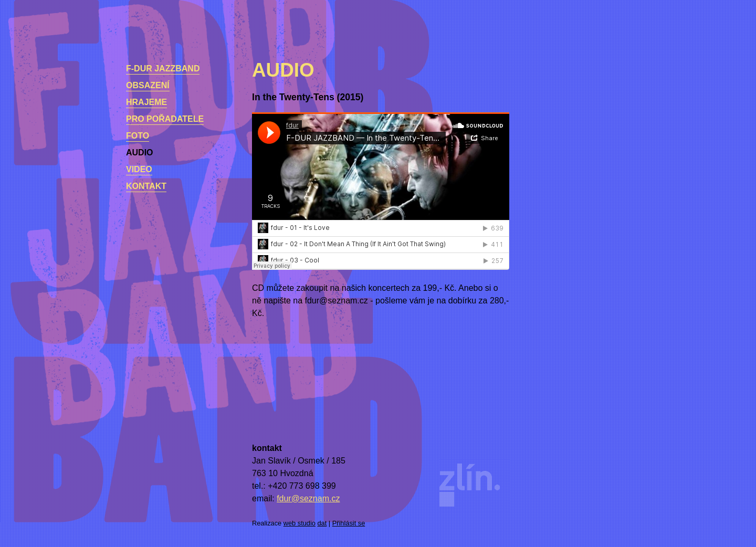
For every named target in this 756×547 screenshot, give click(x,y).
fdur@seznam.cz (308, 498)
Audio (140, 152)
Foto (138, 136)
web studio (300, 523)
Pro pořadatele (165, 119)
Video (139, 169)
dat (322, 523)
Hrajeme (146, 102)
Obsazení (148, 85)
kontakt (146, 186)
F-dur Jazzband (163, 69)
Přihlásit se (349, 523)
